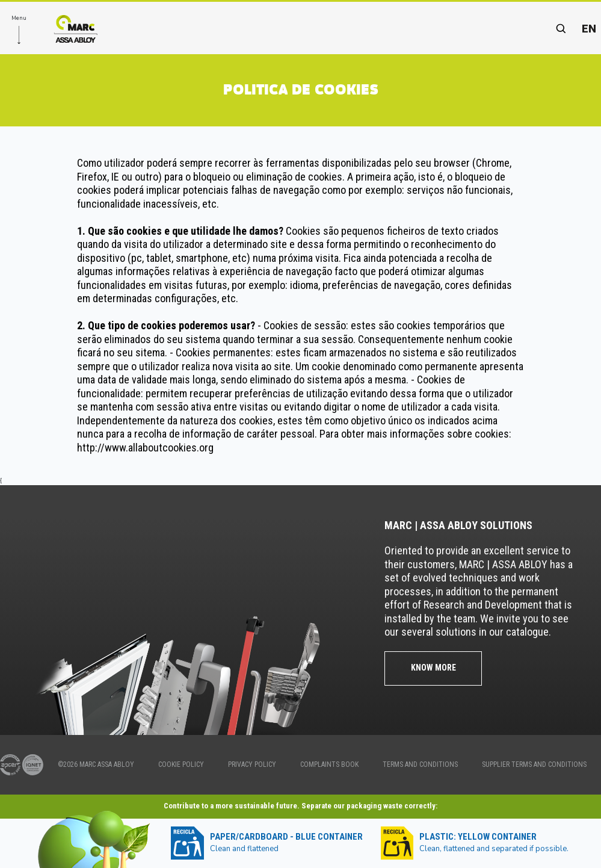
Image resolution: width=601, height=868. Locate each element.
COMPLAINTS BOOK (329, 764)
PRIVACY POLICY (252, 764)
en (589, 29)
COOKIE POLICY (181, 764)
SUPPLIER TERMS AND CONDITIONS (534, 764)
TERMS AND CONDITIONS (420, 764)
